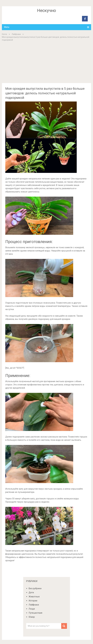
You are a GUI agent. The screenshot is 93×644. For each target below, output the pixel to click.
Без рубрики (35, 588)
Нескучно (46, 10)
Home (4, 34)
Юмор (32, 617)
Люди (32, 609)
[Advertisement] (47, 62)
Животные (34, 597)
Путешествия (35, 613)
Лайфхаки (16, 34)
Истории (33, 601)
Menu (7, 27)
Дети (31, 593)
